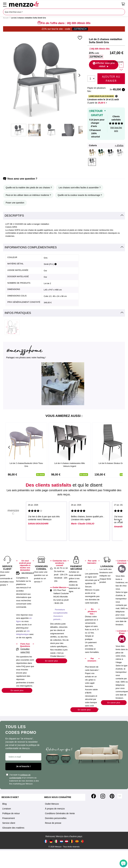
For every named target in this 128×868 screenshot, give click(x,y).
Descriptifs (14, 216)
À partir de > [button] (97, 103)
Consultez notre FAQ (25, 651)
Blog (4, 804)
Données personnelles (56, 818)
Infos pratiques (18, 313)
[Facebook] (94, 796)
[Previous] (9, 447)
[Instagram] (103, 796)
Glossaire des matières (13, 828)
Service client (9, 823)
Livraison (7, 809)
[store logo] (64, 4)
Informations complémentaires (31, 247)
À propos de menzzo (55, 809)
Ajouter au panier (111, 79)
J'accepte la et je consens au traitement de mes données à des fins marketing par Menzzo (23, 779)
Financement (9, 818)
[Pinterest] (112, 796)
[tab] (64, 216)
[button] (80, 38)
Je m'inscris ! (23, 766)
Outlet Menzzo (52, 804)
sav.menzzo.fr (28, 573)
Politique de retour (11, 813)
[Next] (79, 75)
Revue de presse (53, 823)
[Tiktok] (120, 796)
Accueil (6, 18)
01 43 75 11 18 (61, 568)
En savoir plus (17, 690)
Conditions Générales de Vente (60, 813)
